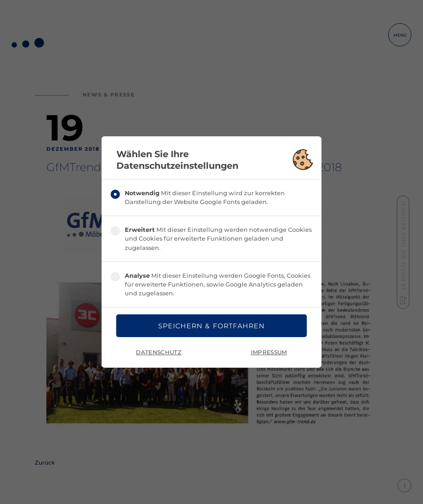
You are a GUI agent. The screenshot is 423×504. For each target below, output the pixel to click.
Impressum (269, 352)
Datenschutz (159, 352)
